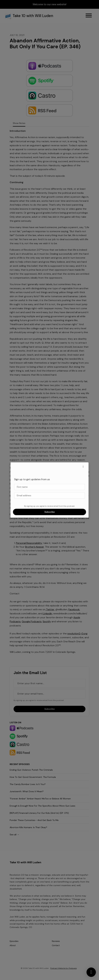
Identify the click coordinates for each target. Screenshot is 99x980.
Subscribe (50, 512)
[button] (83, 467)
